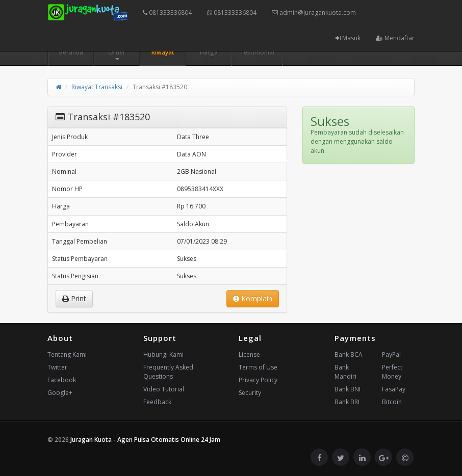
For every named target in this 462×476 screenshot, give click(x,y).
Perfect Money (392, 372)
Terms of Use (258, 367)
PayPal (391, 354)
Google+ (60, 393)
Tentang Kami (67, 354)
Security (250, 393)
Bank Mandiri (345, 372)
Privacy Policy (258, 380)
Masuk (348, 38)
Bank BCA (349, 354)
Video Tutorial (164, 389)
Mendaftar (395, 38)
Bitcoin (392, 402)
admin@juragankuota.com (314, 12)
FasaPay (394, 389)
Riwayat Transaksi (97, 87)
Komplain (253, 298)
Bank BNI (348, 389)
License (249, 354)
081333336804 (167, 12)
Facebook (62, 380)
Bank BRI (347, 402)
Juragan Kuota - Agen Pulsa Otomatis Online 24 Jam (145, 440)
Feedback (157, 402)
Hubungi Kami (163, 354)
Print (74, 298)
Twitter (57, 367)
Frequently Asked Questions (168, 372)
